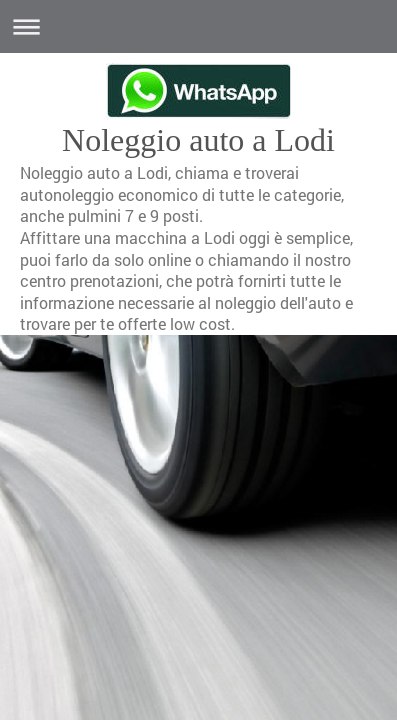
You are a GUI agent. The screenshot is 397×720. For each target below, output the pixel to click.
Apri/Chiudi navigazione (198, 26)
